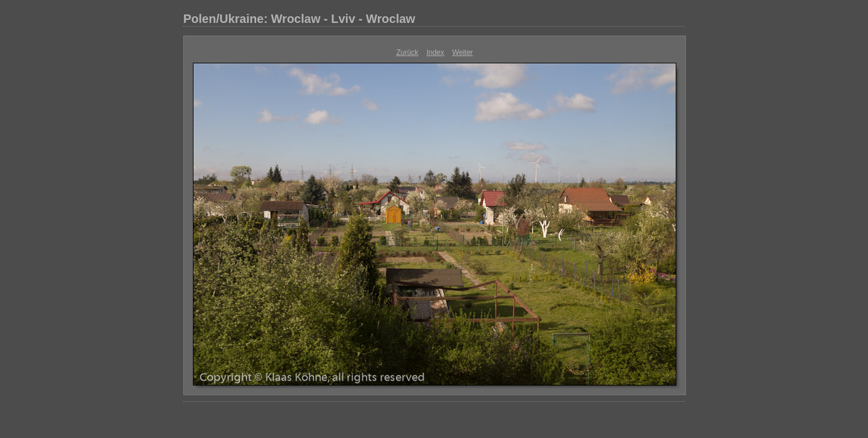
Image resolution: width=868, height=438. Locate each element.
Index (435, 52)
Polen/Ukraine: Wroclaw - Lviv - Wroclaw (299, 19)
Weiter (462, 52)
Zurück (407, 52)
